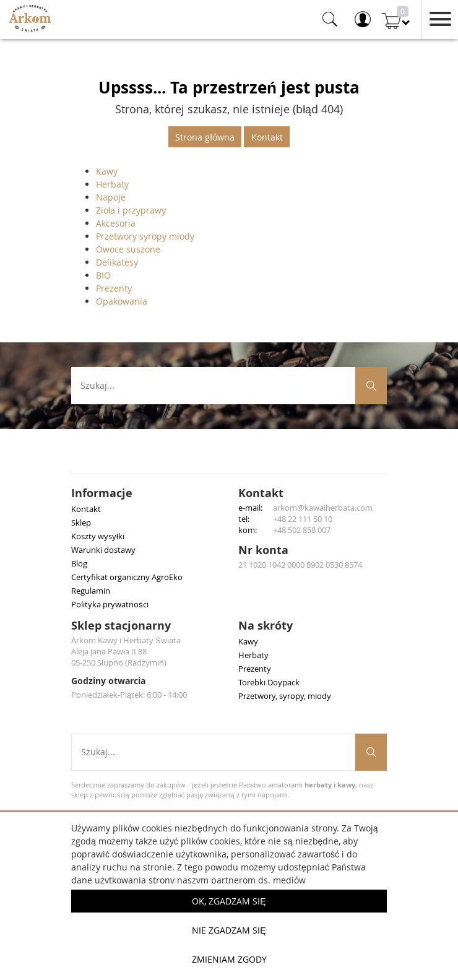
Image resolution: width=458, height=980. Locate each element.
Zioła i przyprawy (131, 210)
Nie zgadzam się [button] (229, 930)
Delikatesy (117, 262)
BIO (103, 275)
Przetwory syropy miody (145, 236)
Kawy (107, 171)
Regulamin (91, 591)
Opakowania (122, 301)
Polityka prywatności (110, 604)
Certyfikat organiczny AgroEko (127, 577)
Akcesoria (116, 223)
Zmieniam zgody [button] (229, 959)
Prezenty (114, 288)
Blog (79, 563)
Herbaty (112, 184)
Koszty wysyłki (98, 536)
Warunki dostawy (103, 550)
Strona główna (205, 137)
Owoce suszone (128, 249)
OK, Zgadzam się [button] (229, 901)
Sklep (81, 523)
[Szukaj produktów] (371, 386)
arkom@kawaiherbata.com (323, 508)
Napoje (111, 197)
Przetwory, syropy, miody (285, 696)
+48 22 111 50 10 (303, 519)
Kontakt (267, 137)
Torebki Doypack (269, 682)
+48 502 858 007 (302, 530)
